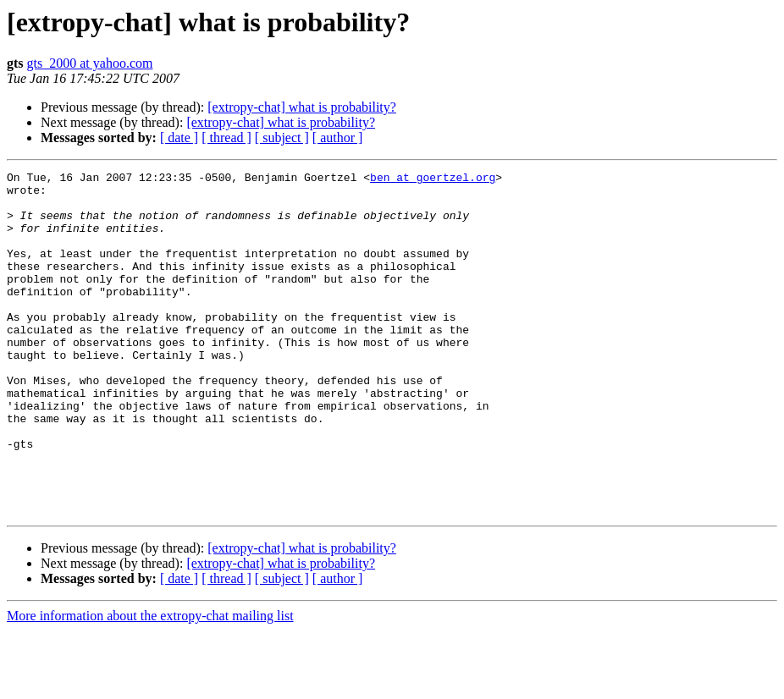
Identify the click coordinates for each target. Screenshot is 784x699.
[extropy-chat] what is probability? (302, 107)
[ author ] (338, 138)
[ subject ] (282, 138)
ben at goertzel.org (433, 179)
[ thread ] (226, 138)
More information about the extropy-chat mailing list (150, 684)
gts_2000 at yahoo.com (90, 63)
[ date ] (179, 138)
